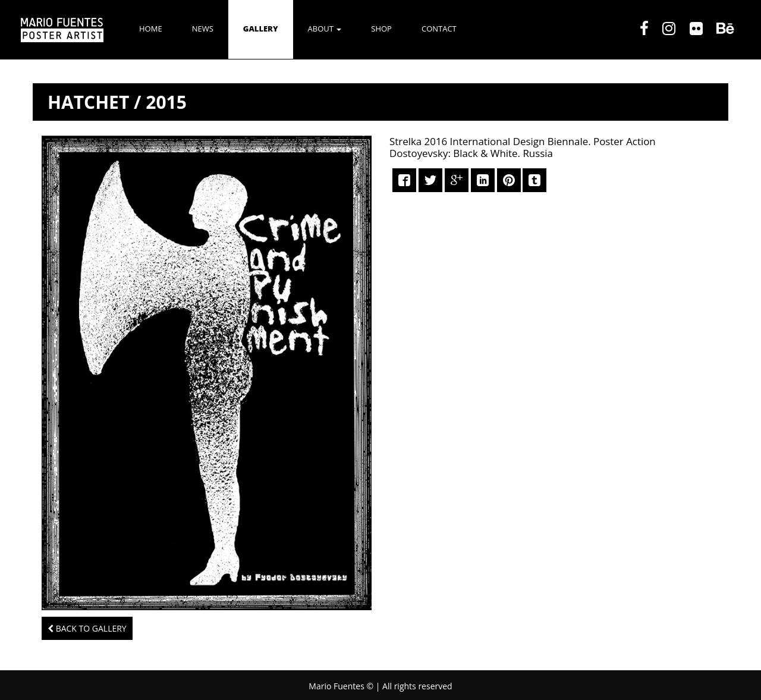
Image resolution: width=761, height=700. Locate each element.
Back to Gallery (87, 628)
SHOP (381, 29)
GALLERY (261, 29)
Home (151, 29)
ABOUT (325, 29)
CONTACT (439, 29)
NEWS (203, 29)
